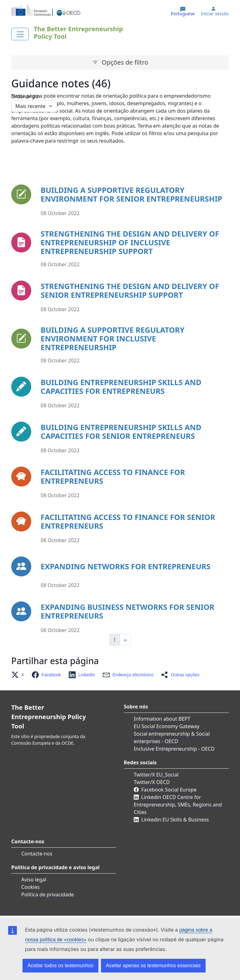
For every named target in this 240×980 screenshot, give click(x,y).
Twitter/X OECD (152, 782)
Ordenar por (26, 96)
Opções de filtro (125, 62)
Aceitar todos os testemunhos (60, 965)
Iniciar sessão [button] (215, 14)
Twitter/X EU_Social (156, 775)
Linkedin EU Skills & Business (175, 820)
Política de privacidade (48, 894)
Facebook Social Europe (169, 790)
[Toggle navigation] (20, 34)
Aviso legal (34, 880)
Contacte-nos (37, 854)
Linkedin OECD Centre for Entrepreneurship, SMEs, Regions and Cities (178, 805)
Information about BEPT (162, 719)
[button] (20, 675)
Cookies (30, 887)
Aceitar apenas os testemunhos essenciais (153, 965)
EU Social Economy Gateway (167, 726)
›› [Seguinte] (125, 640)
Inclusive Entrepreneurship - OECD (174, 749)
